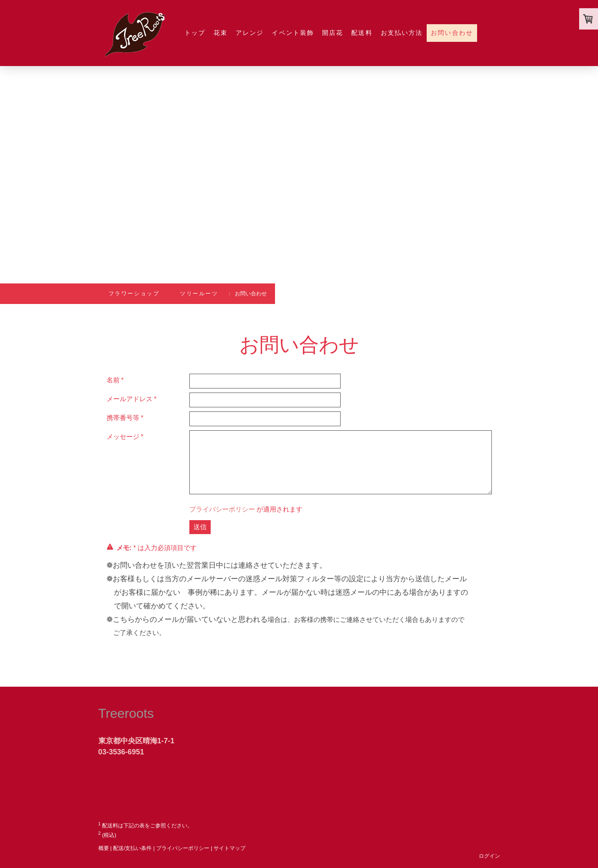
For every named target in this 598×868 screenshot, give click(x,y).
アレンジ (250, 33)
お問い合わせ (452, 33)
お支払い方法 (402, 33)
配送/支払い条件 (133, 848)
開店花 (333, 33)
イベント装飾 (293, 33)
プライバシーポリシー (222, 509)
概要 (104, 848)
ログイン (489, 856)
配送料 (362, 33)
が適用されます (246, 509)
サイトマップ (230, 848)
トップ (195, 33)
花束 (221, 33)
